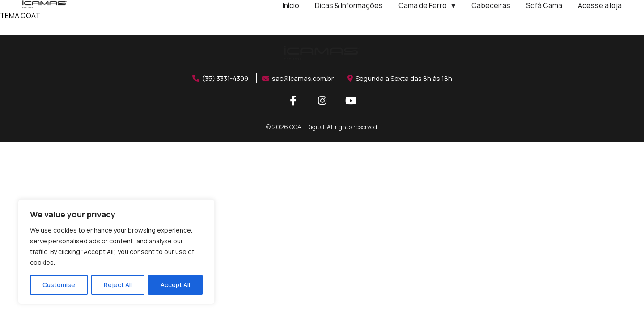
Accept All (175, 285)
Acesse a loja (600, 5)
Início (291, 5)
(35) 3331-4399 (216, 78)
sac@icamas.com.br (299, 78)
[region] (116, 252)
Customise (59, 285)
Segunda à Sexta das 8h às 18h (405, 78)
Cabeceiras (491, 5)
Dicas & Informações (349, 5)
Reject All (118, 285)
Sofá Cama (544, 5)
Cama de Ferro (423, 5)
